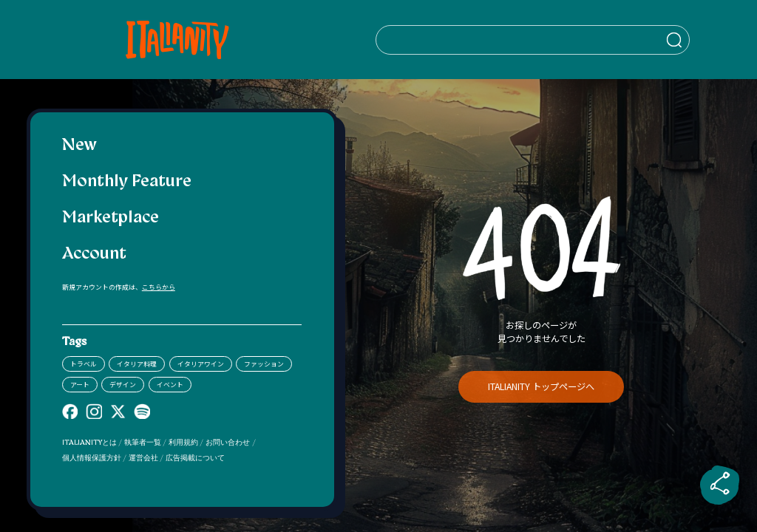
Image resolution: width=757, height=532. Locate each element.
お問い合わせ (228, 443)
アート (80, 385)
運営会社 (143, 458)
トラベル (84, 364)
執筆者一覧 (143, 443)
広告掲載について (195, 458)
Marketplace (111, 218)
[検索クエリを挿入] (542, 40)
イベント (170, 385)
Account (94, 255)
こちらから (159, 287)
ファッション (264, 364)
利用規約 (183, 443)
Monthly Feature (127, 182)
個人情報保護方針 (92, 458)
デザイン (123, 385)
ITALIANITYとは (89, 443)
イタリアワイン (201, 364)
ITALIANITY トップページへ (541, 386)
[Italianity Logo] (181, 40)
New (79, 146)
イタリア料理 (137, 364)
